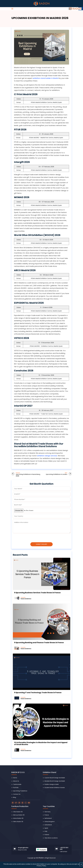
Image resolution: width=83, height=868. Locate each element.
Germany (48, 812)
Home (15, 778)
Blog (15, 797)
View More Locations (51, 838)
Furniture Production (20, 806)
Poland (47, 835)
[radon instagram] (26, 803)
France (47, 815)
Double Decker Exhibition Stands (55, 788)
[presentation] (27, 538)
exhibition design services (47, 456)
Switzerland (48, 825)
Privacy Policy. (41, 866)
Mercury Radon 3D (19, 815)
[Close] (81, 864)
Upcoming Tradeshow (20, 791)
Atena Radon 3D (18, 818)
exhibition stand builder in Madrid (46, 78)
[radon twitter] (16, 803)
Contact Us (17, 794)
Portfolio (16, 788)
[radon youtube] (29, 803)
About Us (16, 781)
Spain (46, 828)
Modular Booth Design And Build (55, 781)
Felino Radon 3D (18, 822)
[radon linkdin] (19, 803)
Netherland (48, 818)
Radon (41, 858)
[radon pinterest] (23, 803)
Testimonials (17, 784)
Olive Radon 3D (18, 812)
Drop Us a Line (22, 850)
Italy (46, 831)
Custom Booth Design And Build (55, 778)
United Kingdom (50, 822)
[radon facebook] (13, 803)
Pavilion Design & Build (52, 784)
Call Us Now (63, 852)
